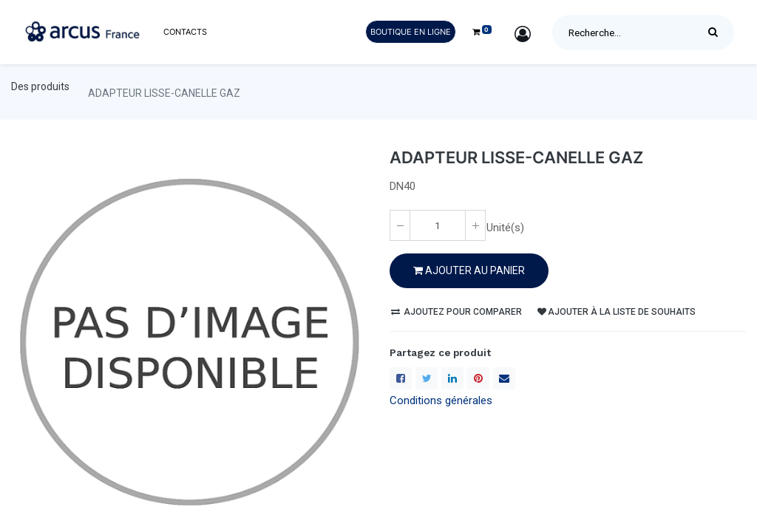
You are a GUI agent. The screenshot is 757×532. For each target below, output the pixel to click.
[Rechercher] (717, 33)
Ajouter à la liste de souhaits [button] (617, 312)
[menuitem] (185, 32)
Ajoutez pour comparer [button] (456, 312)
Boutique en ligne (411, 32)
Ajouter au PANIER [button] (469, 270)
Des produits (40, 86)
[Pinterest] (478, 378)
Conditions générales (441, 400)
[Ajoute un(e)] (475, 225)
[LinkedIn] (452, 378)
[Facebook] (401, 378)
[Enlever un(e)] (400, 225)
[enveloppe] (504, 378)
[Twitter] (427, 378)
